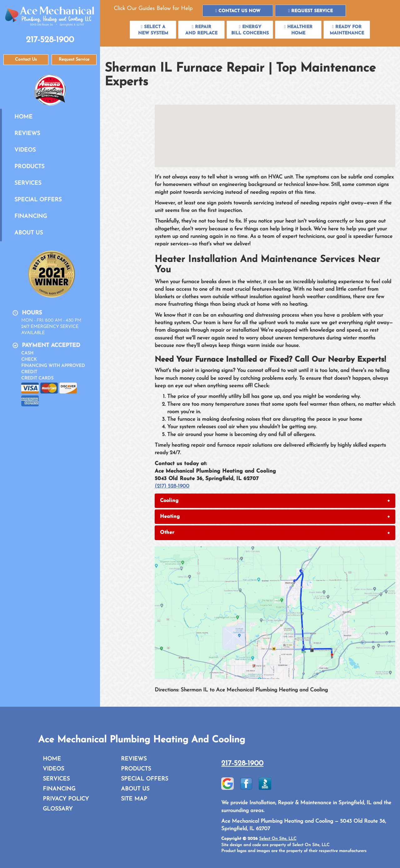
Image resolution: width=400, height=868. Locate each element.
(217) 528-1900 (172, 486)
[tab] (275, 501)
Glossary (58, 809)
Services (28, 183)
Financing (31, 216)
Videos (25, 150)
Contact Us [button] (26, 60)
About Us (29, 233)
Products (29, 167)
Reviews (27, 134)
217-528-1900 (242, 764)
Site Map (134, 799)
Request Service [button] (74, 60)
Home (23, 117)
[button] (238, 11)
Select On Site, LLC (278, 839)
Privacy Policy (66, 799)
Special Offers (38, 200)
